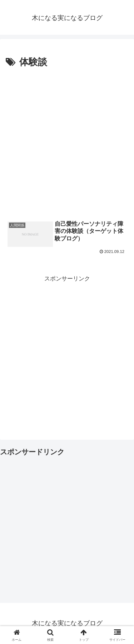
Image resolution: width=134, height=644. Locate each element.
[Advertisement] (67, 141)
